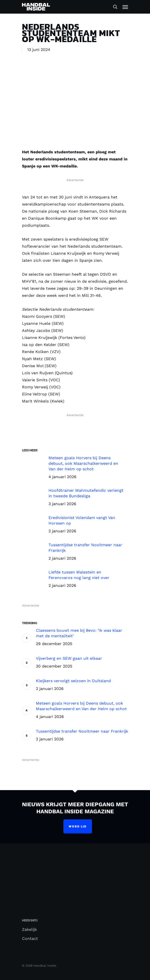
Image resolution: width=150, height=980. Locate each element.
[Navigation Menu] (125, 7)
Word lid (78, 826)
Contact (30, 939)
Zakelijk (29, 929)
